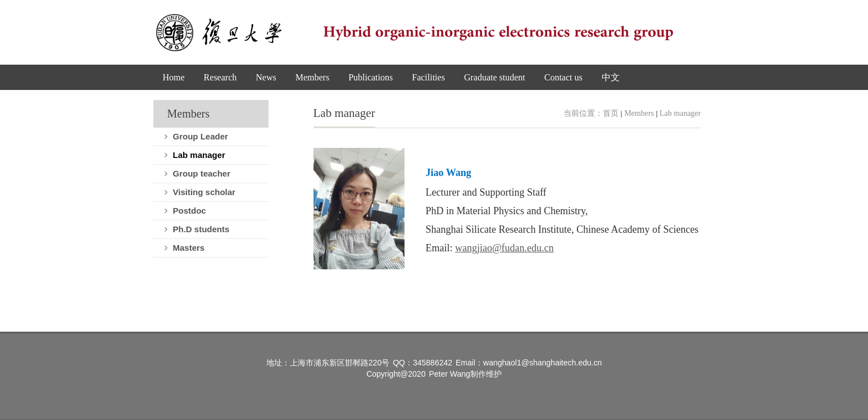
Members (639, 113)
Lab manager (680, 113)
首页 (611, 113)
